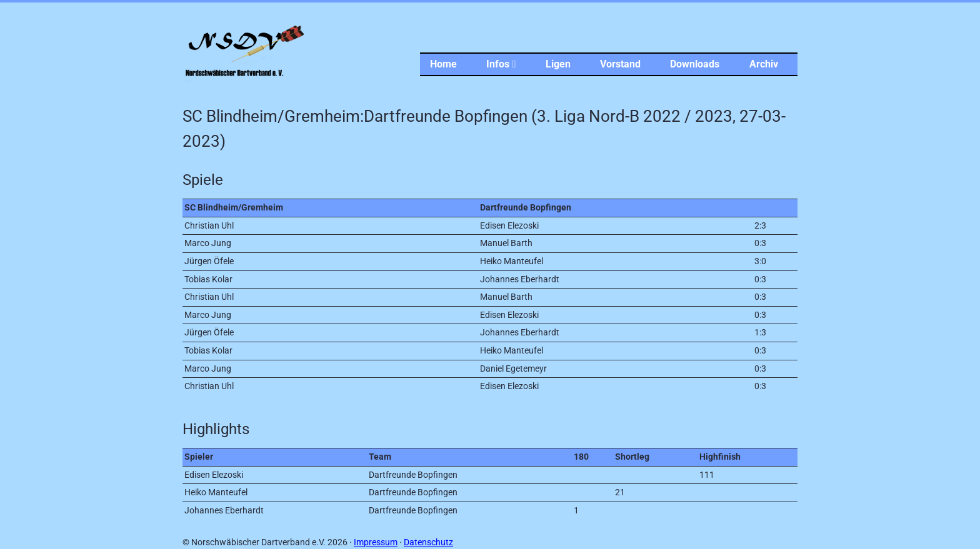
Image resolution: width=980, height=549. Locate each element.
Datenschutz (428, 542)
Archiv (764, 64)
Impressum (376, 542)
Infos (501, 64)
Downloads (695, 64)
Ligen (558, 64)
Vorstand (620, 64)
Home (443, 64)
